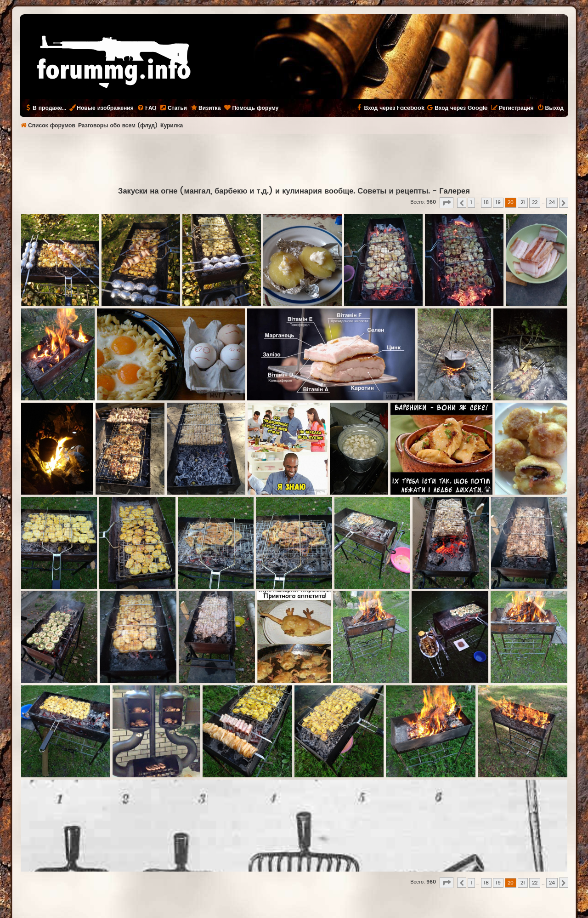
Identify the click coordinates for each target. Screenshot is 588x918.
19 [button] (498, 202)
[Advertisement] (294, 159)
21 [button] (523, 202)
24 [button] (552, 202)
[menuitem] (147, 108)
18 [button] (486, 202)
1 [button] (471, 202)
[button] (447, 203)
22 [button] (535, 202)
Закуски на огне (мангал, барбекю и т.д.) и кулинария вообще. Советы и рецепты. (274, 191)
